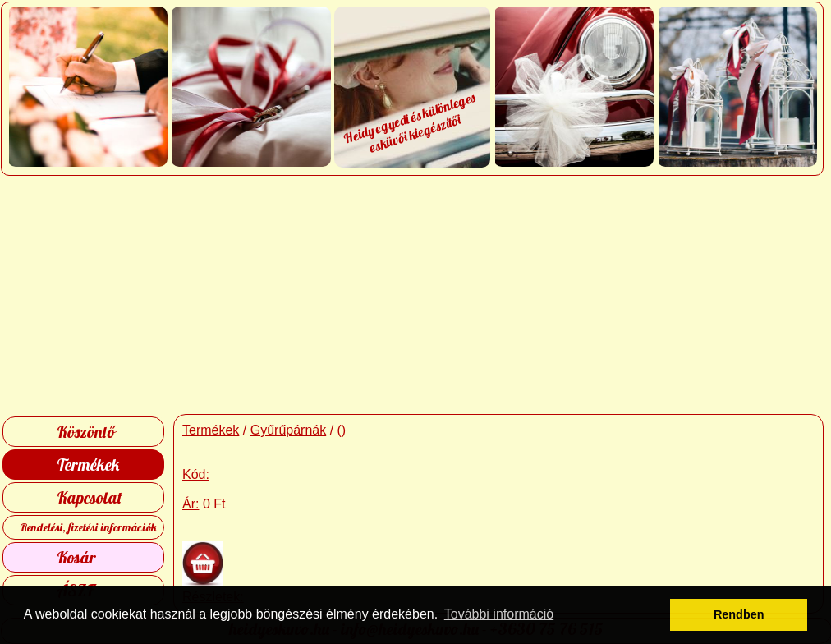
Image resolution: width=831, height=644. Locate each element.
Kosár (76, 557)
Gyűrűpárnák (289, 430)
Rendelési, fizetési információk (88, 527)
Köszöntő (86, 432)
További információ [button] (499, 614)
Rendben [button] (739, 614)
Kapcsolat (90, 497)
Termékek (88, 465)
